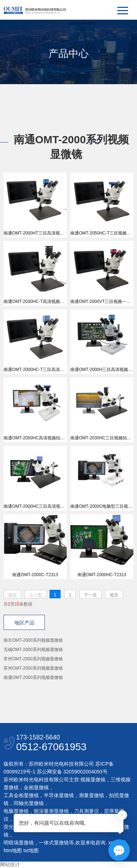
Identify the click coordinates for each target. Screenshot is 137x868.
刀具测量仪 (86, 811)
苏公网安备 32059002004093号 (72, 772)
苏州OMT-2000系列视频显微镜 (33, 668)
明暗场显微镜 (19, 843)
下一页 (90, 595)
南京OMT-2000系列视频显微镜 (33, 640)
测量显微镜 (91, 795)
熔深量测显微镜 (51, 811)
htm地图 (13, 850)
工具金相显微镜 (21, 795)
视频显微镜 (93, 780)
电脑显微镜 (16, 811)
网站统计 (10, 864)
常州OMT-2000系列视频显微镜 (33, 659)
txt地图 (31, 850)
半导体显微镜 (59, 795)
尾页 (114, 595)
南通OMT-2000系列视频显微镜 (33, 677)
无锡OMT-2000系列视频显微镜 (33, 650)
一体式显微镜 (54, 843)
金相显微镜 (36, 787)
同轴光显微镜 (29, 803)
